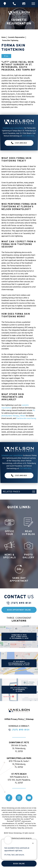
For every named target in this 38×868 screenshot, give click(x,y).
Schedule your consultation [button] (13, 131)
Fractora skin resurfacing (26, 419)
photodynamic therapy (10, 416)
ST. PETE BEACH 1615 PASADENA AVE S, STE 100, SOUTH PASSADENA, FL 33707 (19, 663)
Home (4, 37)
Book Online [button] (19, 864)
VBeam (23, 416)
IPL (34, 411)
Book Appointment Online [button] (19, 610)
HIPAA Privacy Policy (14, 719)
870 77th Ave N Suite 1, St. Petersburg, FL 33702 (19, 690)
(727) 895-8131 (21, 603)
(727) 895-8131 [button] (19, 137)
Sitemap (30, 719)
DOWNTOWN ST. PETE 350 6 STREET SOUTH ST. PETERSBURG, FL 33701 (19, 637)
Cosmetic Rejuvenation (16, 37)
